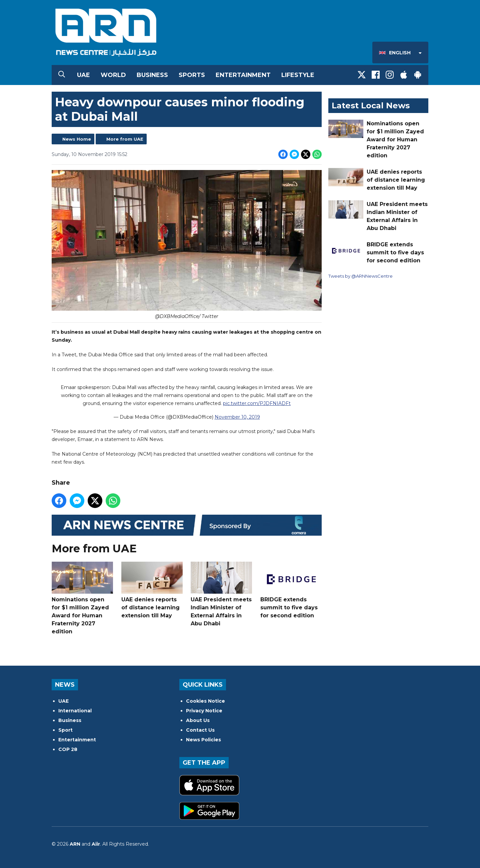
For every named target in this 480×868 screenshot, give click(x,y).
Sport (65, 730)
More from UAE (125, 139)
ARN (75, 844)
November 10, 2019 (237, 417)
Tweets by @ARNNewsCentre (360, 276)
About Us (198, 720)
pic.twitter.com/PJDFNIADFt (257, 404)
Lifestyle (298, 75)
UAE (83, 75)
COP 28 (68, 749)
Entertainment (243, 75)
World (113, 75)
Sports (192, 75)
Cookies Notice (205, 701)
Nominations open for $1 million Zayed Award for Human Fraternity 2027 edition (82, 598)
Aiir (96, 844)
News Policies (203, 740)
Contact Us (200, 730)
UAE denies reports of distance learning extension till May (152, 590)
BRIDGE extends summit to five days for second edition (291, 590)
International (75, 711)
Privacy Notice (204, 711)
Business (152, 75)
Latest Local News (371, 105)
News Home (77, 139)
